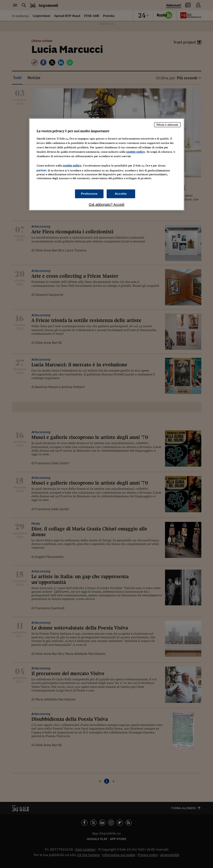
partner (42, 170)
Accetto (121, 194)
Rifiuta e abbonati (167, 125)
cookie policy (136, 152)
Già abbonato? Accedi (106, 205)
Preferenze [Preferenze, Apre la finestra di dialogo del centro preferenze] (89, 194)
